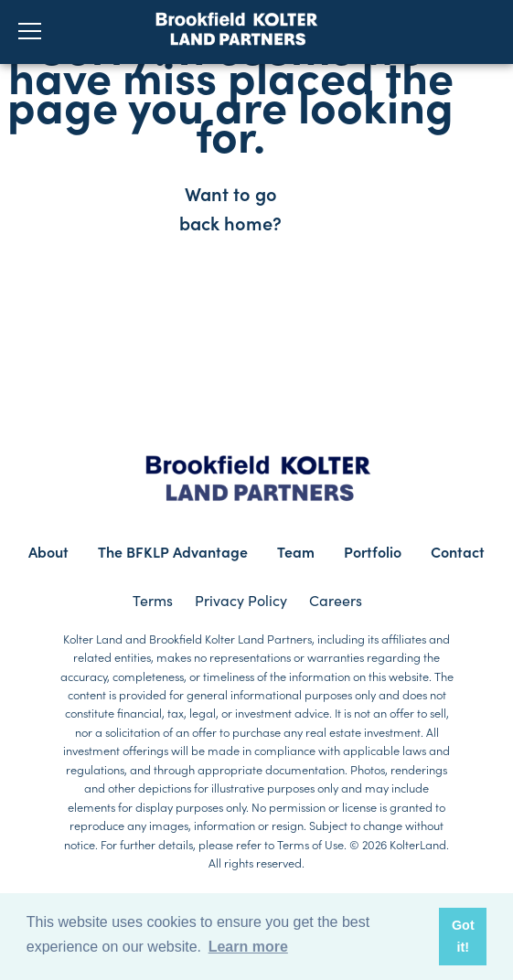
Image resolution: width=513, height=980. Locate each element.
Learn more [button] (248, 947)
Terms (153, 600)
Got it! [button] (463, 936)
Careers (336, 600)
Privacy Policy (241, 600)
